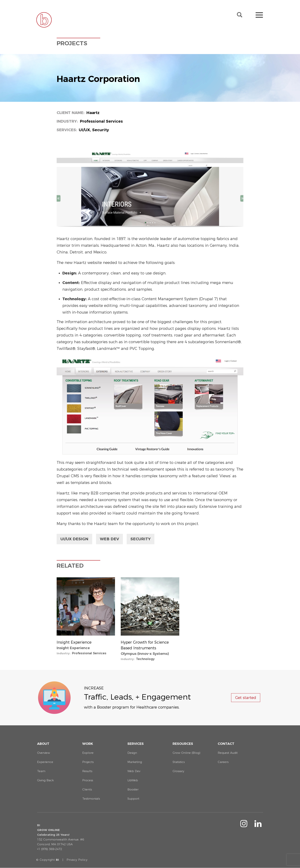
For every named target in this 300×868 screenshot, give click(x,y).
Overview (44, 753)
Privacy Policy (77, 860)
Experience (45, 762)
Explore (88, 753)
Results (87, 771)
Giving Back (45, 780)
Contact (226, 744)
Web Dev (109, 539)
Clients (87, 789)
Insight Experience (74, 642)
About (43, 744)
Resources (183, 744)
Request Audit (228, 753)
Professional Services (89, 653)
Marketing (135, 762)
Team (41, 771)
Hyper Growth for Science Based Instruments (145, 645)
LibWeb (133, 780)
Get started (246, 698)
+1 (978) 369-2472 (50, 849)
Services (136, 744)
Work (88, 744)
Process (88, 780)
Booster (133, 789)
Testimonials (91, 799)
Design (132, 753)
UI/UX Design (74, 539)
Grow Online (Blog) (186, 753)
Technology (145, 659)
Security (141, 539)
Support (133, 799)
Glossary (178, 771)
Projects (88, 762)
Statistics (179, 762)
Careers (223, 762)
